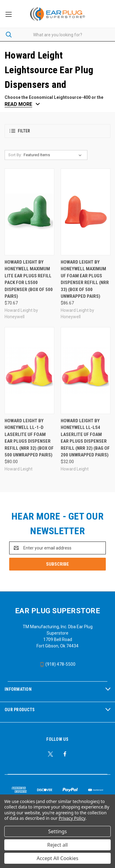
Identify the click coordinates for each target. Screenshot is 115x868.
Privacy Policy (72, 818)
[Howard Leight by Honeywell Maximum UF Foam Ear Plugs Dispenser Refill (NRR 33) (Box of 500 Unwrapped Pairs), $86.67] (86, 212)
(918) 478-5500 (57, 664)
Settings (57, 831)
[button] (57, 131)
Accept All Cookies (58, 858)
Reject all (57, 845)
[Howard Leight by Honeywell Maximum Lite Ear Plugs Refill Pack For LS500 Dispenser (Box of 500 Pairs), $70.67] (29, 212)
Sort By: (15, 155)
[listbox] (54, 155)
